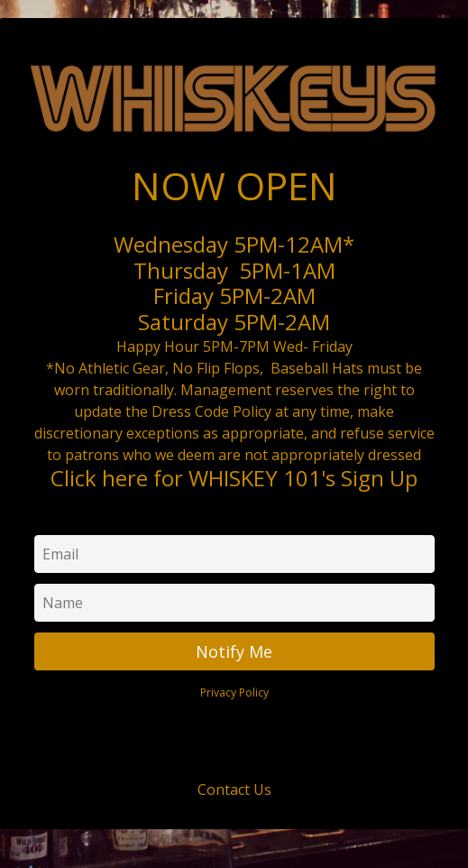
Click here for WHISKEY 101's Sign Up (234, 478)
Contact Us (234, 790)
